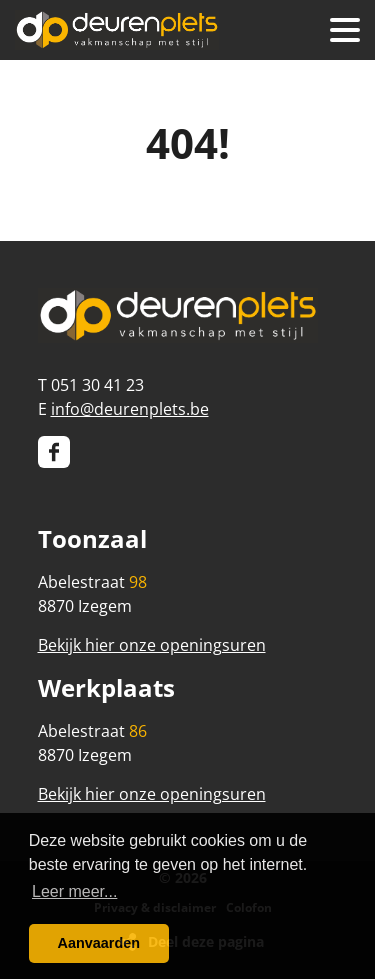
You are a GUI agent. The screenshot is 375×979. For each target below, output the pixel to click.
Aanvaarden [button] (99, 943)
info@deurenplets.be (130, 409)
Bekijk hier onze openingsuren (152, 645)
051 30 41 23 (97, 385)
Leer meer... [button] (74, 891)
